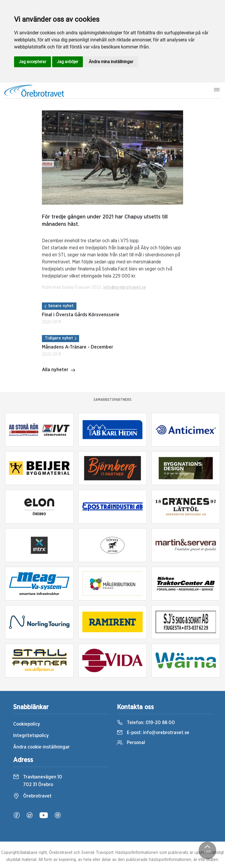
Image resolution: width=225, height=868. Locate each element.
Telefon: (146, 723)
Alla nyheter (59, 370)
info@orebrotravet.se (125, 287)
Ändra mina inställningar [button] (111, 62)
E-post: (153, 733)
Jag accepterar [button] (33, 62)
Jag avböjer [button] (68, 62)
